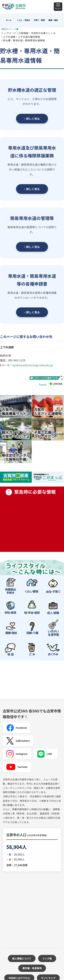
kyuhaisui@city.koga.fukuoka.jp (33, 365)
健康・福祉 (53, 20)
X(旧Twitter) (18, 741)
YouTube (17, 767)
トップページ (9, 33)
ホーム (9, 20)
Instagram (17, 754)
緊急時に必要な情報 (32, 519)
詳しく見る (32, 119)
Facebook (17, 728)
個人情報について (22, 958)
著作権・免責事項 (32, 968)
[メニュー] (58, 7)
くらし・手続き (23, 20)
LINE (45, 754)
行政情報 (24, 33)
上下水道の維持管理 (29, 37)
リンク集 (47, 958)
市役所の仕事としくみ (43, 33)
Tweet (43, 384)
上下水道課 (9, 37)
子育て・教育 (39, 20)
